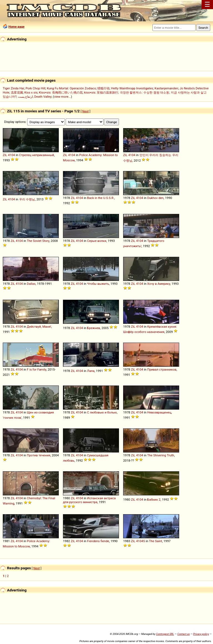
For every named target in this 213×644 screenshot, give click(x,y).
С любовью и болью (102, 412)
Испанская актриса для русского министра (89, 500)
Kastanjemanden (166, 88)
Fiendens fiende (98, 541)
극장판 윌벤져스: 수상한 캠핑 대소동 (145, 92)
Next (86, 111)
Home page (16, 27)
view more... (63, 97)
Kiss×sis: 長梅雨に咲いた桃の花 (61, 92)
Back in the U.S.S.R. (101, 198)
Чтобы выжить (98, 284)
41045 (141, 541)
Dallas (31, 284)
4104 (11, 155)
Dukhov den (155, 198)
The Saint (155, 541)
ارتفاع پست (26, 97)
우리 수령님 (27, 199)
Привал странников (162, 369)
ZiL (5, 155)
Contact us (183, 634)
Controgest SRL (165, 634)
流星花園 (17, 92)
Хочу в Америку (159, 284)
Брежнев (94, 328)
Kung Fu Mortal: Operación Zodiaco (71, 88)
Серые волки (97, 241)
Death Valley (43, 97)
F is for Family (37, 369)
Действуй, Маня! (39, 327)
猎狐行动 (103, 88)
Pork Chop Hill (35, 88)
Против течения (39, 455)
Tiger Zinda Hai (13, 88)
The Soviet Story (38, 241)
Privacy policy (201, 634)
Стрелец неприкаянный (37, 155)
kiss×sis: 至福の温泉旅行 (101, 92)
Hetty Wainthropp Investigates (132, 88)
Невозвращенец (159, 412)
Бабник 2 (154, 500)
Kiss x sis (31, 92)
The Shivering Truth (161, 455)
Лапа (91, 371)
